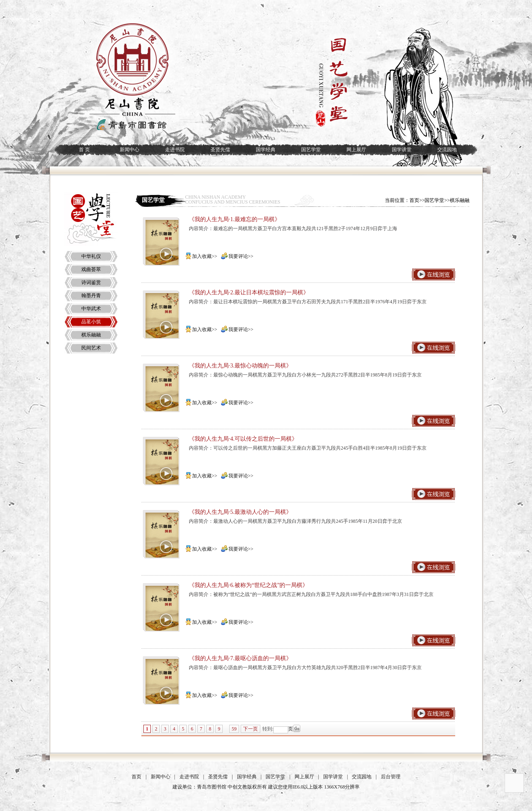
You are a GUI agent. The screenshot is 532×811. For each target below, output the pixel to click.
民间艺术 (91, 348)
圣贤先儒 (220, 150)
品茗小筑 (91, 322)
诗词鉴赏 (91, 282)
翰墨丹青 (91, 296)
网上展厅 (356, 150)
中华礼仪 (91, 256)
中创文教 (237, 787)
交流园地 (447, 150)
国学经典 (266, 150)
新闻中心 (130, 150)
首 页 (84, 150)
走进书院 (175, 150)
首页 (136, 777)
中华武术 (91, 309)
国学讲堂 (402, 150)
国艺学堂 (311, 150)
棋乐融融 (91, 335)
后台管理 (391, 777)
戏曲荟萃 (91, 269)
